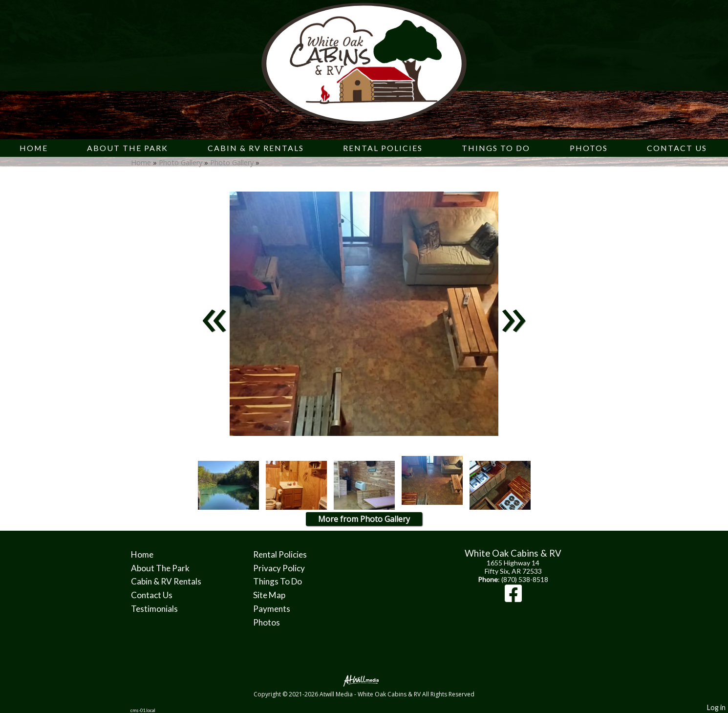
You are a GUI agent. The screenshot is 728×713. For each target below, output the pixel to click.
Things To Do (496, 148)
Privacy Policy (279, 568)
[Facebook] (513, 598)
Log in (716, 707)
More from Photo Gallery (364, 519)
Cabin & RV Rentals (256, 148)
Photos (589, 148)
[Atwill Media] (364, 680)
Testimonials (154, 609)
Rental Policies (383, 148)
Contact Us (677, 148)
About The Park (128, 148)
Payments (272, 609)
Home (34, 148)
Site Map (269, 595)
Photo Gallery (181, 162)
